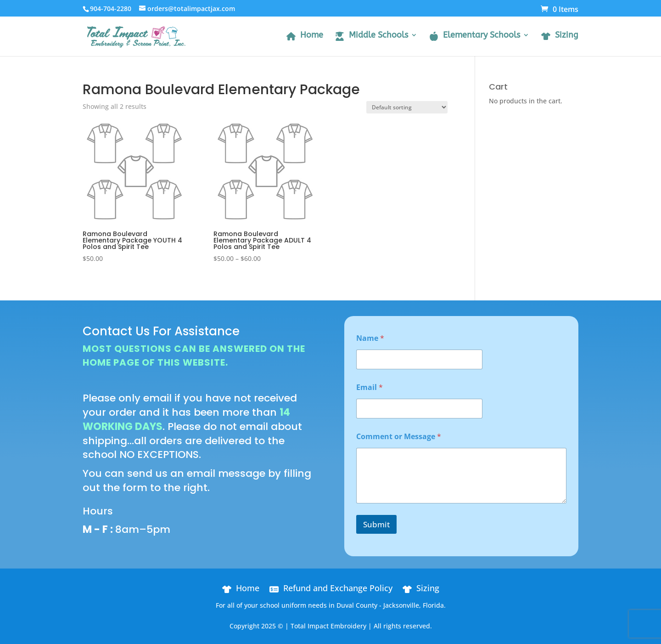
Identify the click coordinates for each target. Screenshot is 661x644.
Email (370, 387)
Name (370, 338)
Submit (376, 524)
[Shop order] (407, 107)
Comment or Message (399, 437)
